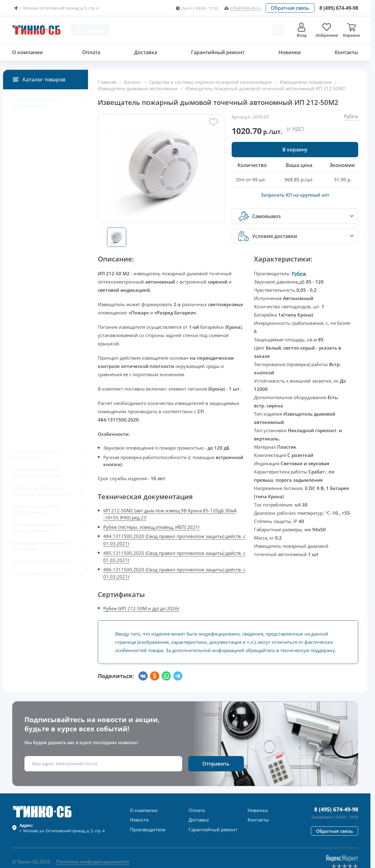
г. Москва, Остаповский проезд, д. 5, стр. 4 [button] (55, 8)
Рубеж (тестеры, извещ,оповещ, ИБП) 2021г (152, 527)
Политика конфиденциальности (93, 862)
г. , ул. (62, 828)
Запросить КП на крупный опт (295, 195)
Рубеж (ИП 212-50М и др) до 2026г (142, 608)
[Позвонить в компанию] (339, 8)
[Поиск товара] (278, 30)
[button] (290, 8)
